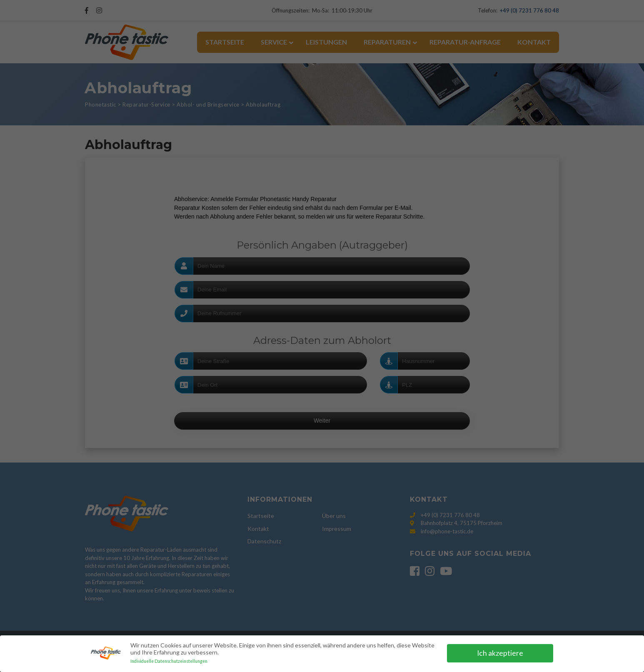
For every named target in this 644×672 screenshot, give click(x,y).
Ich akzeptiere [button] (500, 653)
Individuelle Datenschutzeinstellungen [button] (169, 661)
